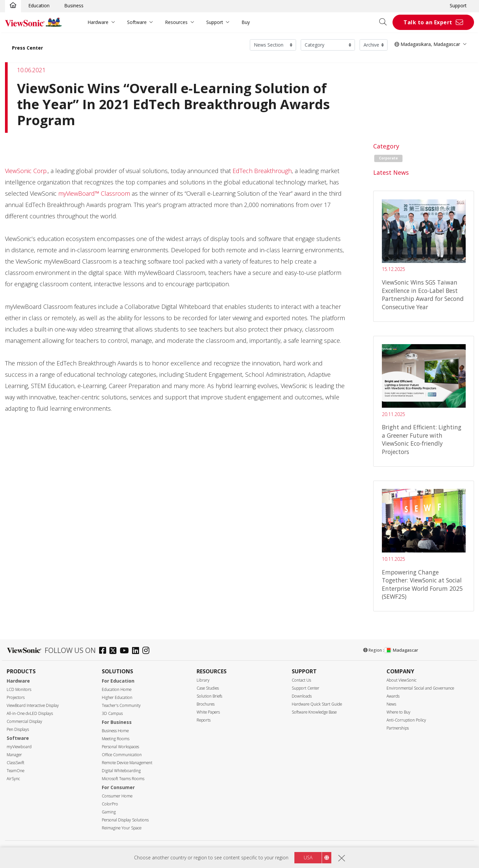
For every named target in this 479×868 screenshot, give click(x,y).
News (391, 704)
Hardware (98, 22)
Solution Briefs (209, 696)
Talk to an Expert (428, 22)
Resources (176, 22)
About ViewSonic (401, 680)
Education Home (117, 689)
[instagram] (148, 651)
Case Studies (208, 688)
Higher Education (117, 697)
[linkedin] (137, 651)
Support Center (306, 688)
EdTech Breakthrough (262, 171)
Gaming (109, 812)
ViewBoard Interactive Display (33, 705)
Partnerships (398, 728)
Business (74, 5)
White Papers (208, 712)
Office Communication (122, 755)
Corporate (388, 158)
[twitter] (115, 651)
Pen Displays (18, 729)
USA (308, 858)
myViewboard (19, 747)
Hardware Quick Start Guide (317, 704)
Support (458, 5)
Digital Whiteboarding (121, 771)
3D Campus (112, 713)
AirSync (13, 779)
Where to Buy (399, 712)
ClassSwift (15, 763)
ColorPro (110, 804)
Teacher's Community (121, 705)
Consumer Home (117, 796)
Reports (204, 720)
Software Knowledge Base (314, 712)
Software (137, 22)
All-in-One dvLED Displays (30, 713)
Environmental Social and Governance (420, 688)
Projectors (16, 697)
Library (203, 680)
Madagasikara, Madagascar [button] (427, 44)
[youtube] (126, 651)
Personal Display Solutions (125, 820)
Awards (393, 696)
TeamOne (15, 771)
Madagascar (401, 650)
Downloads (302, 696)
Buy (246, 22)
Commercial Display (24, 721)
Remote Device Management (127, 763)
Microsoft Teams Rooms (123, 779)
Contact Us (301, 680)
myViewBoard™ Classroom (94, 193)
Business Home (115, 731)
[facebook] (104, 651)
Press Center (27, 48)
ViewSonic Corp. (26, 171)
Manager (14, 755)
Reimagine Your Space (122, 828)
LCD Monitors (19, 689)
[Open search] (385, 22)
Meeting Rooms (116, 739)
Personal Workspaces (120, 747)
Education (39, 5)
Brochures (206, 704)
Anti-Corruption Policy (406, 720)
